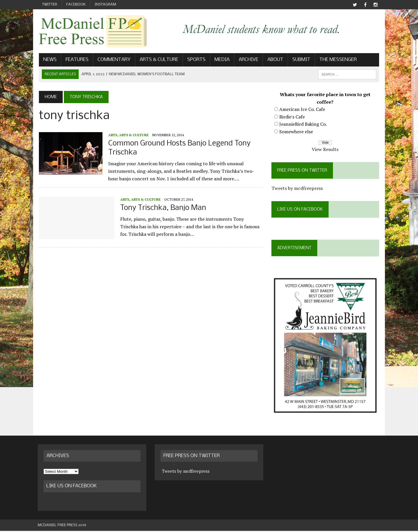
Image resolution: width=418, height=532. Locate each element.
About (274, 60)
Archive (247, 60)
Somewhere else (296, 132)
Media (221, 60)
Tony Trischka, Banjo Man (162, 208)
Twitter (50, 5)
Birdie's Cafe (292, 117)
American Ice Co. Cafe (302, 109)
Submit (300, 60)
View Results (326, 150)
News (49, 60)
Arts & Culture (158, 60)
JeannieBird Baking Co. (303, 124)
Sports (195, 60)
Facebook (76, 5)
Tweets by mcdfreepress (297, 188)
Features (76, 60)
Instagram (105, 5)
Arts (112, 135)
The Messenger (337, 60)
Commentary (113, 60)
